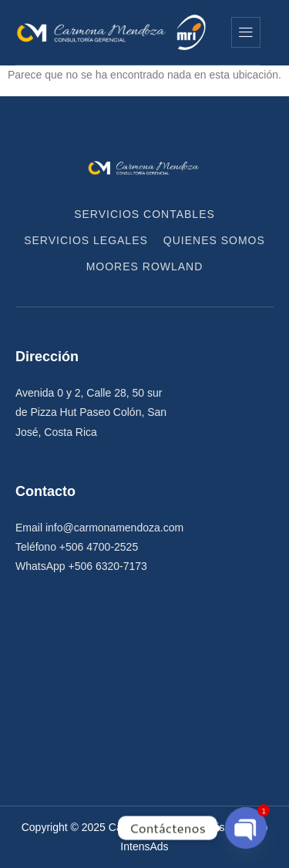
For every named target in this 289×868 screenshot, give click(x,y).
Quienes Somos (214, 240)
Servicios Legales (86, 240)
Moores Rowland (145, 266)
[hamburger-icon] (246, 32)
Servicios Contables (144, 214)
